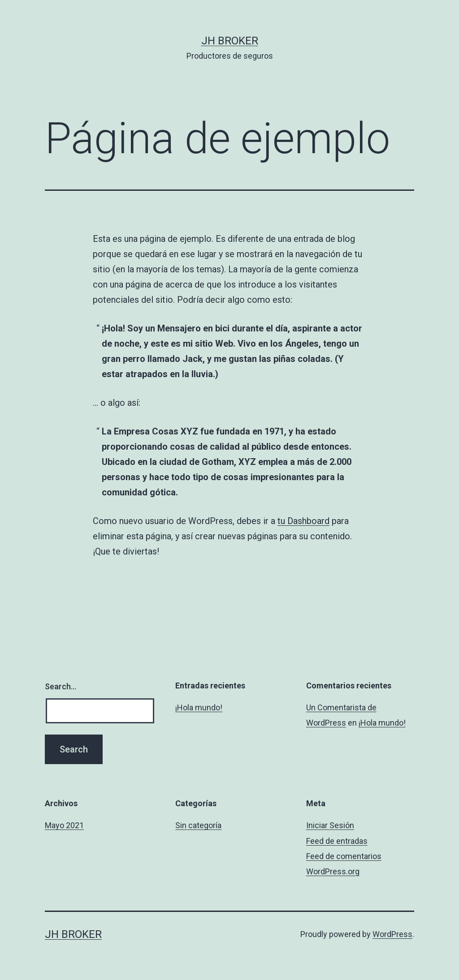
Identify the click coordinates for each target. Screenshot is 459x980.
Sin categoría (198, 825)
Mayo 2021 (64, 825)
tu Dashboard (303, 521)
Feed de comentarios (344, 856)
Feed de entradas (337, 841)
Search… (61, 686)
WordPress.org (333, 871)
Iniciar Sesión (330, 825)
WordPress (392, 934)
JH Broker (230, 41)
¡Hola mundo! (199, 707)
